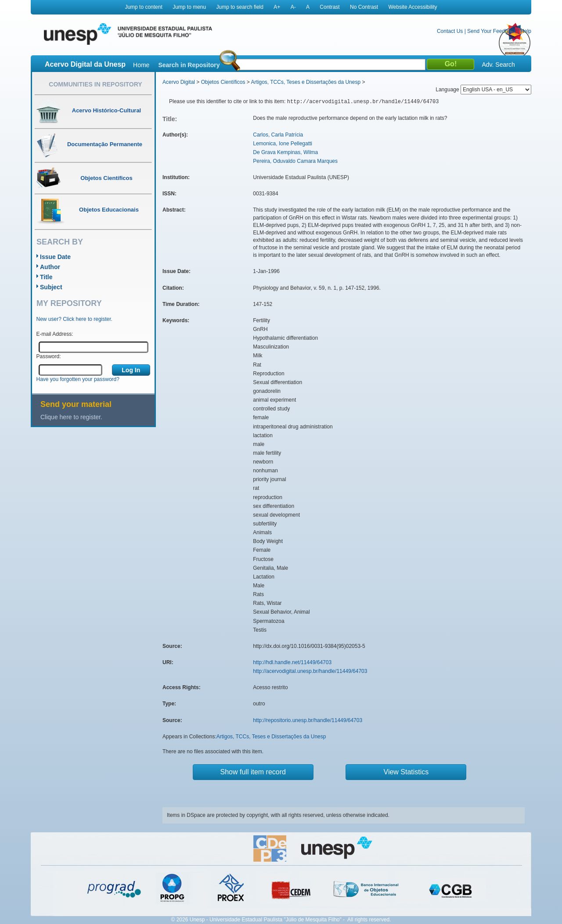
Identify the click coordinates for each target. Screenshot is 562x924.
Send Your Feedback (492, 31)
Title (46, 277)
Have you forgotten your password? (78, 379)
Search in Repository (189, 65)
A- (293, 7)
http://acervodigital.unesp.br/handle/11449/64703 (310, 671)
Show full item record (253, 772)
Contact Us (450, 31)
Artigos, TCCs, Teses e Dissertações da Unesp (306, 82)
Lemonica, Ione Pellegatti (283, 144)
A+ (277, 7)
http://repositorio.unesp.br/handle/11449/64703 (308, 720)
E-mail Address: (55, 334)
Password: (49, 356)
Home (141, 65)
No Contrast (364, 7)
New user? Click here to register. (74, 319)
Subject (51, 287)
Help (526, 31)
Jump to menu (189, 7)
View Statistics (406, 772)
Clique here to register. (71, 417)
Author (50, 267)
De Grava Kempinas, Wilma (285, 152)
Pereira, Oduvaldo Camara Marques (295, 161)
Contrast (330, 7)
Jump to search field (240, 7)
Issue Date (55, 257)
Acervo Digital (179, 82)
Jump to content (143, 7)
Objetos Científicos (223, 82)
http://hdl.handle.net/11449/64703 (292, 662)
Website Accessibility (412, 7)
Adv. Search (498, 65)
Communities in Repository (95, 84)
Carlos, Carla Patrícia (278, 135)
